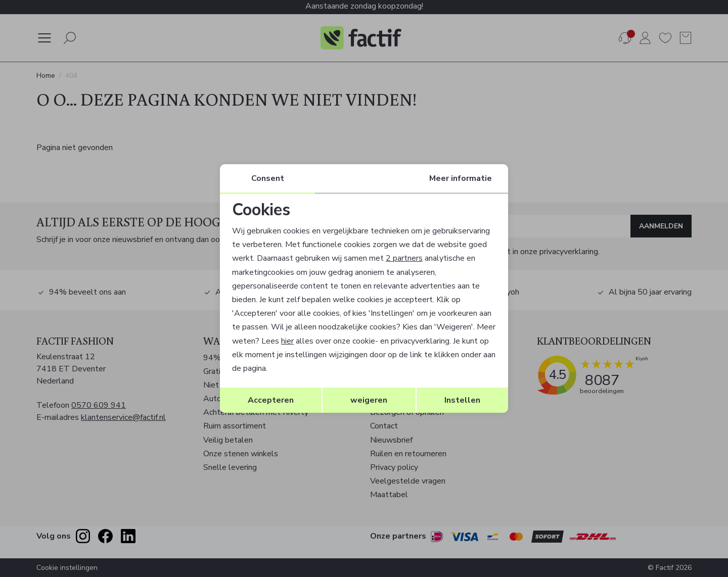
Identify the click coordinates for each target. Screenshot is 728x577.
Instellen (462, 400)
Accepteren (271, 400)
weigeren (369, 400)
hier (287, 341)
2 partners (404, 258)
